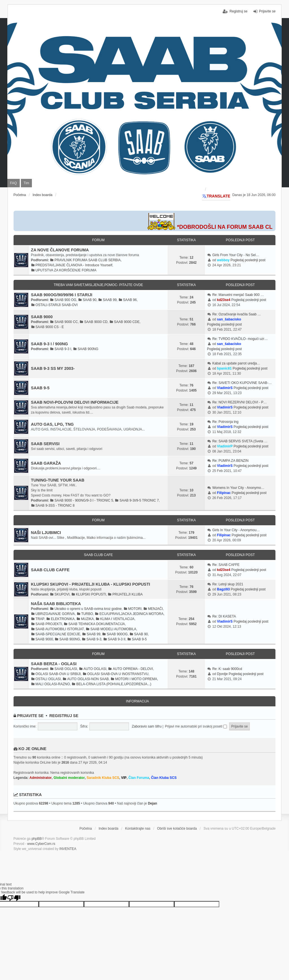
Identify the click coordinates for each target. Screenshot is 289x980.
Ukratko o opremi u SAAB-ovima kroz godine (88, 609)
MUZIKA (87, 619)
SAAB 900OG (117, 634)
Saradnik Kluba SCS (103, 778)
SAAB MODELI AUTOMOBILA (113, 629)
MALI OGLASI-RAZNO (53, 684)
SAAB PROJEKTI (49, 624)
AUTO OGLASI (95, 669)
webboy (223, 260)
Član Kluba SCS (164, 778)
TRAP (40, 619)
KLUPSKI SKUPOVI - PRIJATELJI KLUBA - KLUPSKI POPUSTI (91, 584)
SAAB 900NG (88, 349)
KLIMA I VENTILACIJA (117, 619)
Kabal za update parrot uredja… (236, 363)
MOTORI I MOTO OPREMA (136, 679)
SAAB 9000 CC (66, 322)
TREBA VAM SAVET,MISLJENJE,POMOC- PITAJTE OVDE (98, 285)
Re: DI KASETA (224, 616)
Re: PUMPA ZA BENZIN (230, 461)
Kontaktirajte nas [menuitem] (138, 829)
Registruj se (64, 716)
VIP (124, 778)
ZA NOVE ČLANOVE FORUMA (60, 250)
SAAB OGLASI (66, 669)
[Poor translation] (14, 898)
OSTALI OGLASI (48, 679)
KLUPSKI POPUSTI (91, 594)
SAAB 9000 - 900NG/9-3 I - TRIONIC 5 (84, 500)
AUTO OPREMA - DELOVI (133, 669)
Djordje (222, 674)
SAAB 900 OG (65, 300)
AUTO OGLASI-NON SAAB (88, 679)
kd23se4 (224, 300)
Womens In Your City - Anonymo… (238, 488)
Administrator (40, 778)
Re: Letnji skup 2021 (228, 584)
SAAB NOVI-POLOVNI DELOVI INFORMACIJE (75, 402)
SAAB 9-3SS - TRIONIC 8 (55, 506)
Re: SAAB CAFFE (226, 565)
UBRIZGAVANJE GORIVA (55, 614)
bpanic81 (224, 368)
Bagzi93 (223, 589)
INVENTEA (68, 849)
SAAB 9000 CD (96, 322)
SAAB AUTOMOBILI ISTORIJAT (60, 629)
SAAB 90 (90, 300)
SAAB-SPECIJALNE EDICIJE (58, 634)
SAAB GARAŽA (46, 463)
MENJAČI (155, 609)
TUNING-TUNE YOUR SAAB (58, 480)
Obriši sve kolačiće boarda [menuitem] (177, 829)
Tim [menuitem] (27, 183)
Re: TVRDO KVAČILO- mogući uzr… (240, 339)
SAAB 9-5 (40, 388)
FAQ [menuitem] (14, 183)
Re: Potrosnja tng (225, 422)
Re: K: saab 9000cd (227, 669)
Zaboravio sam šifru (147, 726)
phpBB (37, 839)
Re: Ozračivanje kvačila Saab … (237, 314)
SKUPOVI (62, 594)
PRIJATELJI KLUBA (127, 594)
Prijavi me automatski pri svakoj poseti (196, 726)
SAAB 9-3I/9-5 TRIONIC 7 (139, 500)
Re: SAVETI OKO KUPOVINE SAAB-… (242, 383)
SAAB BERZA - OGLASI (54, 664)
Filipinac (224, 493)
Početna (86, 829)
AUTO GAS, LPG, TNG (52, 424)
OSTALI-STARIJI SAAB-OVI (57, 305)
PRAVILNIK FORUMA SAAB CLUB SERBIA (88, 260)
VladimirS (225, 388)
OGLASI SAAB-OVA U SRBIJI (58, 674)
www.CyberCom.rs (41, 844)
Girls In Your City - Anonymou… (236, 530)
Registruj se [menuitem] (238, 11)
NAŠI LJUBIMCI (46, 533)
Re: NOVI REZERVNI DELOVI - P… (239, 402)
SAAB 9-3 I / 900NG (50, 344)
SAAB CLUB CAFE (98, 555)
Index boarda (108, 829)
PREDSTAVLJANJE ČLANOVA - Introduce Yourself (74, 265)
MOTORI (135, 609)
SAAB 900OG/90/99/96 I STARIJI (62, 295)
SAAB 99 (110, 300)
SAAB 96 (130, 300)
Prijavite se (30, 716)
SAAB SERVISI (45, 444)
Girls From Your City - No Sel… (236, 255)
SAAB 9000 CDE (127, 322)
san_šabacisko (229, 319)
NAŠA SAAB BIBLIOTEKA (56, 604)
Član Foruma (139, 778)
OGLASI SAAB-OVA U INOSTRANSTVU (118, 674)
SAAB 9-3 (94, 639)
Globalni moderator (69, 778)
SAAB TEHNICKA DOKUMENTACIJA (97, 624)
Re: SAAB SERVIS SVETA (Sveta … (240, 441)
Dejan (153, 803)
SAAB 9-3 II (117, 639)
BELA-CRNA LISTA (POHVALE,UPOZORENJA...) (114, 684)
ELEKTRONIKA (63, 619)
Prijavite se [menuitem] (267, 11)
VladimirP (225, 446)
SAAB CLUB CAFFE (50, 570)
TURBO (87, 614)
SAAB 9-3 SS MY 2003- (53, 368)
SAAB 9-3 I (63, 349)
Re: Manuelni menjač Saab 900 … (238, 295)
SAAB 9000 (42, 317)
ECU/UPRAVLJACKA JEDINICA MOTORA (131, 614)
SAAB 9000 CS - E (50, 327)
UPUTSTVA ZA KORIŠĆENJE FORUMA (66, 270)
